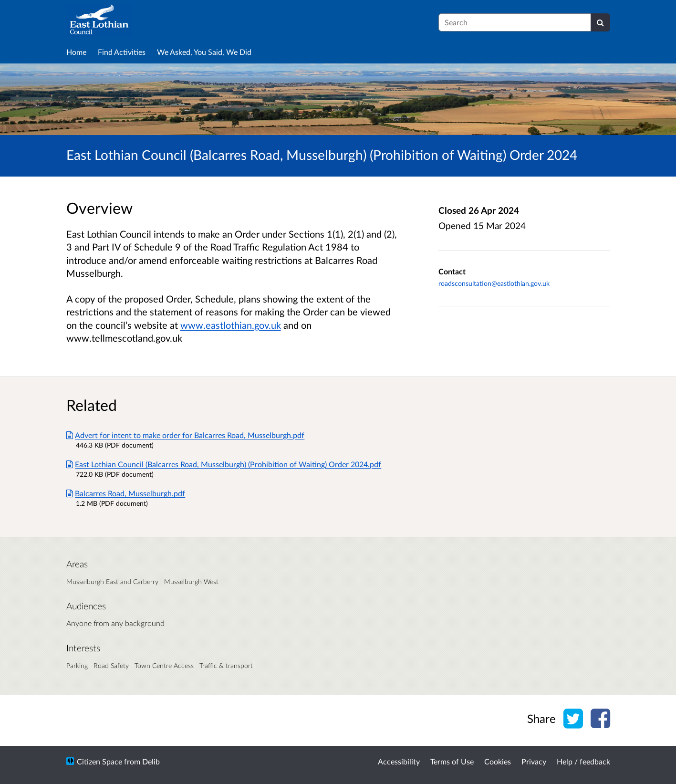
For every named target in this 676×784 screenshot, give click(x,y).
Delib (151, 761)
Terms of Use (452, 761)
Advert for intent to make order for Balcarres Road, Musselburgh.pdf (186, 435)
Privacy (534, 761)
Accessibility (399, 761)
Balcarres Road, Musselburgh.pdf (126, 493)
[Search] (600, 22)
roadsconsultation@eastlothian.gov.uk (494, 283)
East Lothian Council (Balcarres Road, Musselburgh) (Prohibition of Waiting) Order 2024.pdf (224, 464)
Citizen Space (99, 761)
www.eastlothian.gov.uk (231, 325)
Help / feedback (583, 761)
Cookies (498, 761)
